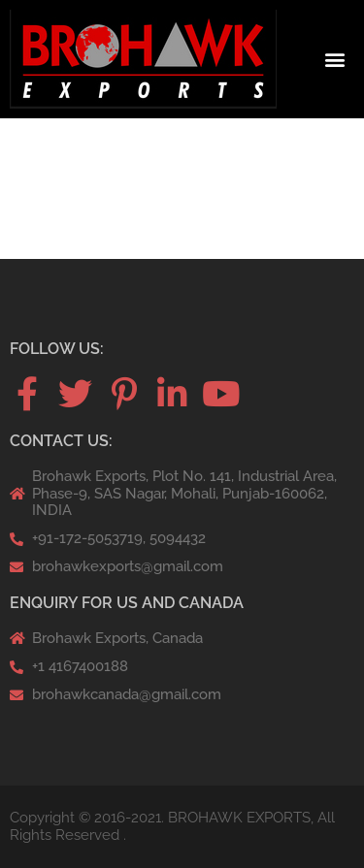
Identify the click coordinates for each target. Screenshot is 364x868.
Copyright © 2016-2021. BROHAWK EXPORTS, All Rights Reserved (172, 826)
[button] (335, 60)
